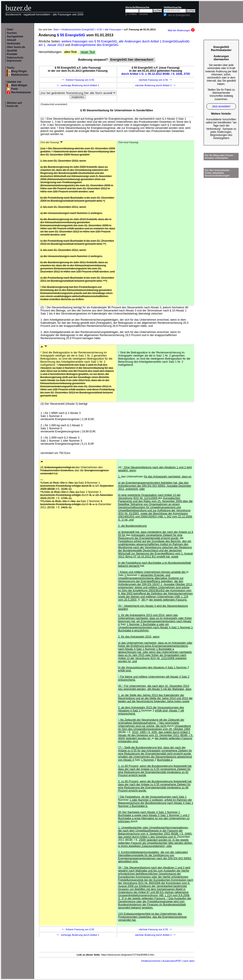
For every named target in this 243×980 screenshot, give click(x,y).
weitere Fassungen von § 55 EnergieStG (89, 41)
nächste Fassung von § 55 (156, 80)
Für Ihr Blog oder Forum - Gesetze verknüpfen (220, 157)
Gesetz (144, 14)
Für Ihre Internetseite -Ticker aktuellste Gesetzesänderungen (218, 173)
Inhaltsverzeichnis (151, 961)
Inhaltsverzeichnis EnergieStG (78, 29)
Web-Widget (19, 85)
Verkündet (14, 44)
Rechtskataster (21, 92)
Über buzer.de (16, 47)
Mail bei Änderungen (181, 30)
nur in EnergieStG (179, 15)
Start (10, 29)
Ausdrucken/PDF (172, 961)
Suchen (12, 33)
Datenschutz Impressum (15, 59)
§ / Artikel (131, 14)
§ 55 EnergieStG (71, 35)
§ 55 (100, 29)
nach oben (189, 961)
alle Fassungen (113, 29)
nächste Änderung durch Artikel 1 (156, 85)
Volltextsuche (173, 7)
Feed (14, 89)
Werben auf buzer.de (14, 104)
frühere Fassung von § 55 (78, 80)
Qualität (12, 51)
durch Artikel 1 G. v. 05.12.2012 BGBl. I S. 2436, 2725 (156, 74)
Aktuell (11, 40)
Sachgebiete (15, 37)
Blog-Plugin (19, 71)
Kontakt (12, 54)
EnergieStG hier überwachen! (132, 60)
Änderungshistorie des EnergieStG (95, 45)
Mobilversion (20, 75)
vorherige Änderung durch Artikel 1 (78, 85)
